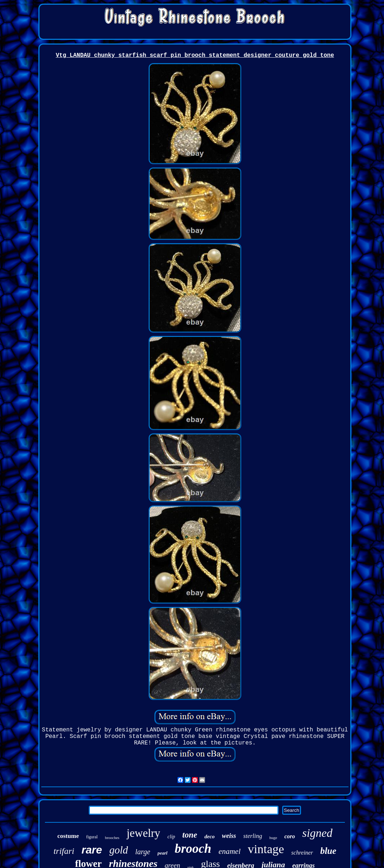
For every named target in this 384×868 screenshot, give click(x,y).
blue (328, 851)
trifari (64, 851)
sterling (253, 836)
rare (92, 850)
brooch (193, 849)
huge (273, 838)
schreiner (302, 853)
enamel (229, 851)
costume (68, 836)
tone (190, 835)
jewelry (143, 833)
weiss (229, 836)
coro (290, 836)
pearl (162, 853)
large (143, 852)
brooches (112, 838)
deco (209, 836)
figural (92, 837)
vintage (266, 849)
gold (119, 850)
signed (317, 833)
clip (171, 837)
